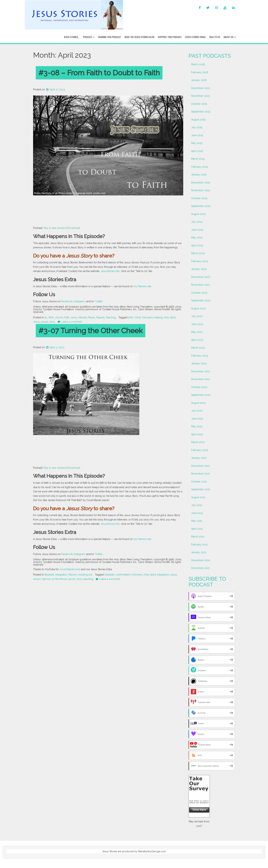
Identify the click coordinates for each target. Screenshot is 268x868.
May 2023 (197, 332)
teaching (88, 579)
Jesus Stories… (72, 37)
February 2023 (200, 356)
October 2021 (199, 482)
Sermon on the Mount (54, 579)
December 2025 (200, 88)
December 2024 (201, 183)
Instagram (79, 301)
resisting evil (85, 575)
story (52, 322)
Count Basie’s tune (70, 569)
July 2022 (197, 411)
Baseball (49, 575)
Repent (100, 317)
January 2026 (199, 80)
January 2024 (199, 269)
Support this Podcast (170, 37)
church (59, 317)
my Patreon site (142, 286)
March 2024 (198, 253)
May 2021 (197, 521)
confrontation (123, 575)
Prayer (92, 317)
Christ (138, 317)
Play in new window (55, 228)
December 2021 (200, 466)
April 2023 (197, 340)
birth (131, 317)
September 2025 (201, 112)
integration (163, 575)
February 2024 (200, 261)
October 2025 (199, 104)
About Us (230, 37)
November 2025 (200, 96)
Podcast (89, 37)
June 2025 (197, 135)
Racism (73, 575)
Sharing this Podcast (110, 37)
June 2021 (197, 513)
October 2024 (199, 198)
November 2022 (201, 379)
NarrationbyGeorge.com (152, 851)
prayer (45, 322)
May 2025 (197, 143)
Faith (67, 317)
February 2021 (199, 545)
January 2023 (199, 363)
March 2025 (198, 159)
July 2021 (197, 505)
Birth (51, 317)
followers (148, 317)
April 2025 (197, 151)
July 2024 (197, 222)
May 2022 (197, 426)
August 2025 (198, 120)
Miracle (83, 317)
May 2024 (197, 238)
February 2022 (200, 450)
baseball (109, 575)
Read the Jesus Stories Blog (139, 37)
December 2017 (200, 568)
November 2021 (200, 474)
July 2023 (197, 316)
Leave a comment (72, 322)
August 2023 (198, 308)
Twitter (99, 301)
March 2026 (198, 64)
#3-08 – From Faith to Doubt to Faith (99, 73)
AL (46, 317)
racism (37, 579)
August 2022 (198, 403)
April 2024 (197, 245)
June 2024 (197, 230)
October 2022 (199, 387)
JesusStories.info (110, 271)
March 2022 (198, 442)
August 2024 (198, 214)
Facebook (67, 301)
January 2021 (199, 552)
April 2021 (197, 529)
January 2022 (199, 458)
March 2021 (198, 537)
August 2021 (198, 497)
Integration (61, 575)
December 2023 (201, 277)
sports (72, 579)
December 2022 (201, 371)
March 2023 (198, 348)
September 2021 (201, 489)
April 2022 (197, 434)
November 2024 (201, 190)
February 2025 (199, 167)
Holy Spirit (170, 317)
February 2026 (200, 72)
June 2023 (197, 324)
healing (158, 317)
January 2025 (199, 175)
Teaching (111, 317)
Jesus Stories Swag (195, 37)
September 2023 (201, 300)
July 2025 (197, 127)
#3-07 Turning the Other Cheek (91, 331)
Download (74, 228)
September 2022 (201, 395)
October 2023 (199, 293)
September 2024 (201, 206)
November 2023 (201, 285)
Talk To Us (215, 37)
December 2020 (201, 560)
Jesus (74, 317)
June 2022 (197, 419)
